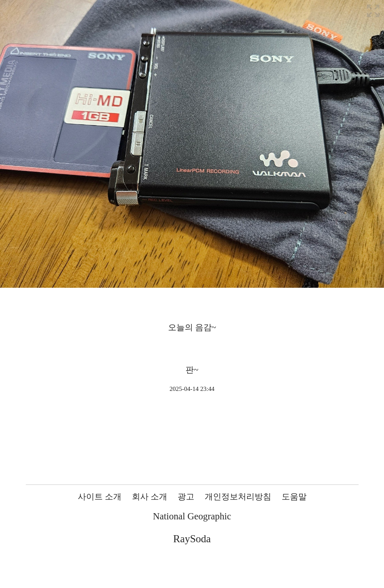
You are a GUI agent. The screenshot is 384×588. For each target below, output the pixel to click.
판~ (192, 370)
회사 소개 (150, 497)
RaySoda (192, 539)
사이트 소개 (100, 497)
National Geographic (192, 516)
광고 (186, 497)
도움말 (294, 497)
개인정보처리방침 (238, 497)
